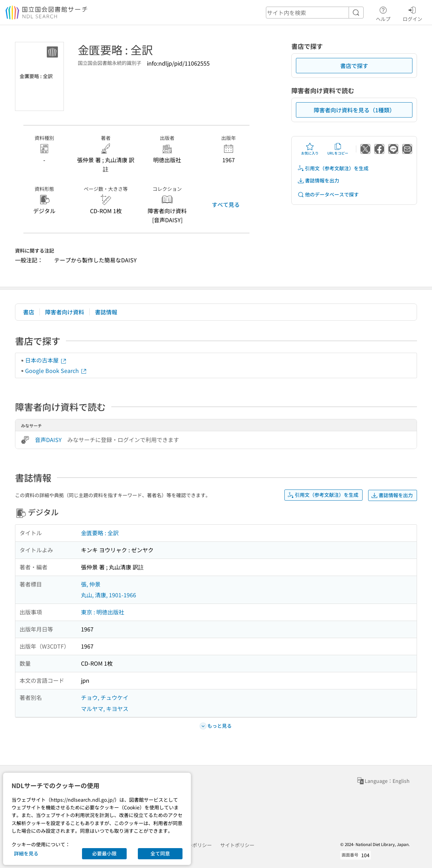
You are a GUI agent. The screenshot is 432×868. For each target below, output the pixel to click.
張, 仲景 (91, 584)
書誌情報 (106, 312)
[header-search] (315, 13)
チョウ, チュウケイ (105, 697)
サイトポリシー (237, 845)
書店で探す (354, 66)
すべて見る (226, 204)
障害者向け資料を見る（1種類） (354, 110)
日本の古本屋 (46, 360)
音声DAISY (48, 440)
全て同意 (160, 853)
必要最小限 (104, 853)
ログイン (412, 13)
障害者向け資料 (65, 312)
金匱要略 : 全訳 (100, 533)
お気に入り (310, 149)
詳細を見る (26, 853)
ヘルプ (383, 13)
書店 (29, 312)
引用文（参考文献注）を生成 (333, 168)
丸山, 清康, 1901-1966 (109, 595)
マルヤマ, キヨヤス (105, 709)
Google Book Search (56, 371)
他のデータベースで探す (328, 194)
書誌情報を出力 (318, 181)
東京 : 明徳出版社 (103, 612)
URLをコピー (338, 149)
